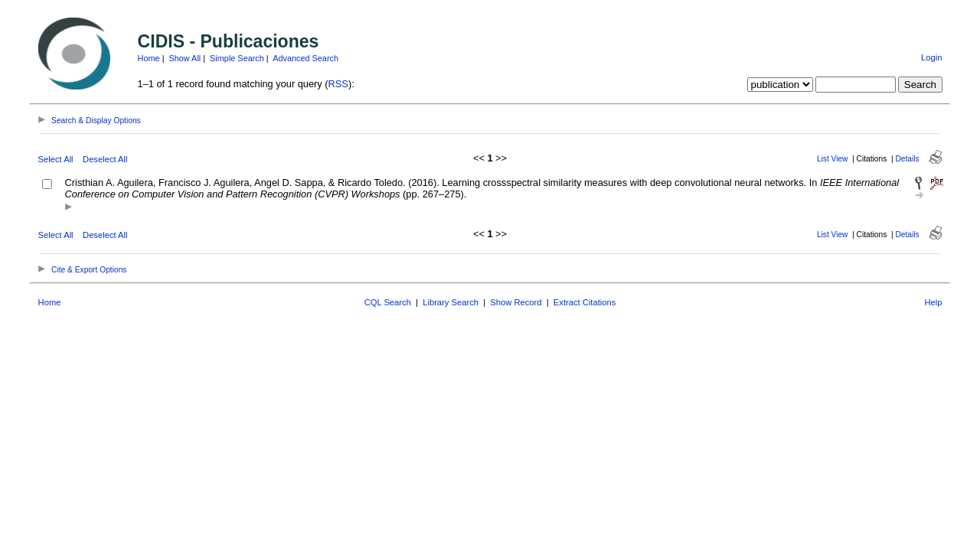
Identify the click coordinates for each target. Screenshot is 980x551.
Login (931, 57)
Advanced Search (305, 58)
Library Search (451, 302)
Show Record (516, 302)
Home (149, 58)
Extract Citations (585, 302)
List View (833, 159)
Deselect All (105, 159)
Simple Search (237, 58)
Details (907, 159)
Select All (56, 159)
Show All (185, 58)
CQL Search (388, 302)
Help (933, 302)
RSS (338, 84)
